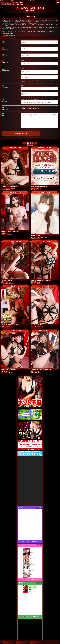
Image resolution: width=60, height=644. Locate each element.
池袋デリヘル (25, 541)
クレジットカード (33, 108)
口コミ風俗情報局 (33, 542)
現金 (23, 108)
